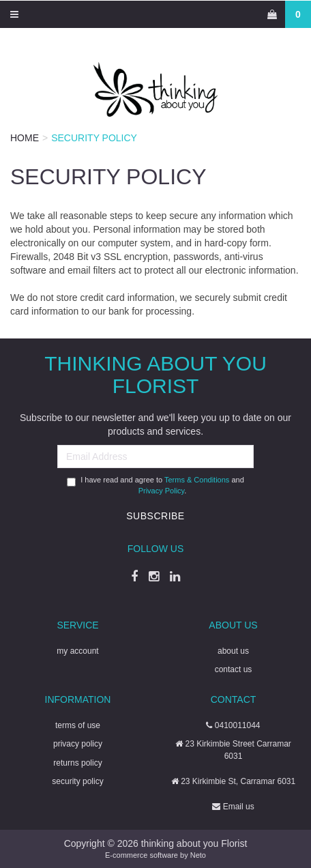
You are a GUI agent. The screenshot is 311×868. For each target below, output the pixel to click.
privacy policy (78, 744)
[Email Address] (155, 457)
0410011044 (233, 725)
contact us (234, 669)
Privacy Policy (162, 491)
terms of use (78, 725)
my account (77, 651)
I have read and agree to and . (155, 485)
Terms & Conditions (197, 480)
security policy (77, 781)
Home (25, 138)
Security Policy (94, 138)
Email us (233, 807)
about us (233, 651)
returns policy (77, 763)
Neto (198, 855)
